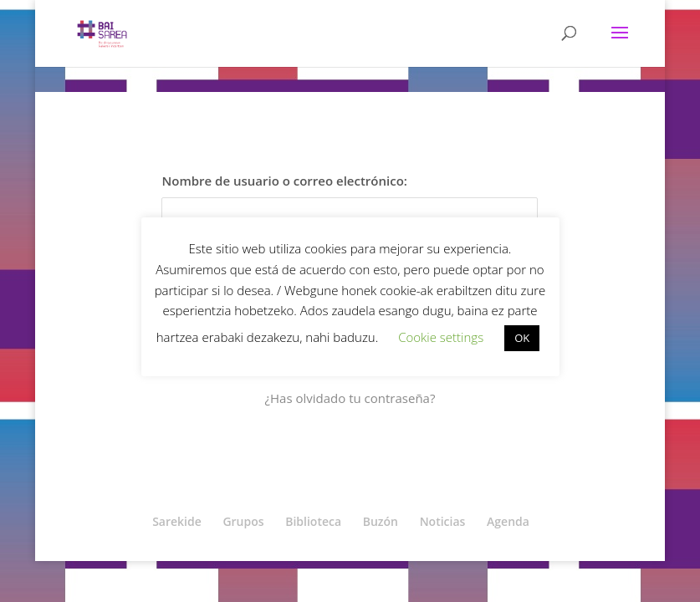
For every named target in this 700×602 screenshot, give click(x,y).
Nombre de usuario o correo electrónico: (284, 181)
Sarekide (177, 521)
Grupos (243, 521)
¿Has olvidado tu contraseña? (350, 398)
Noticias (443, 521)
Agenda (508, 521)
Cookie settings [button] (441, 337)
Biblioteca (313, 521)
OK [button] (522, 338)
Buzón (381, 521)
